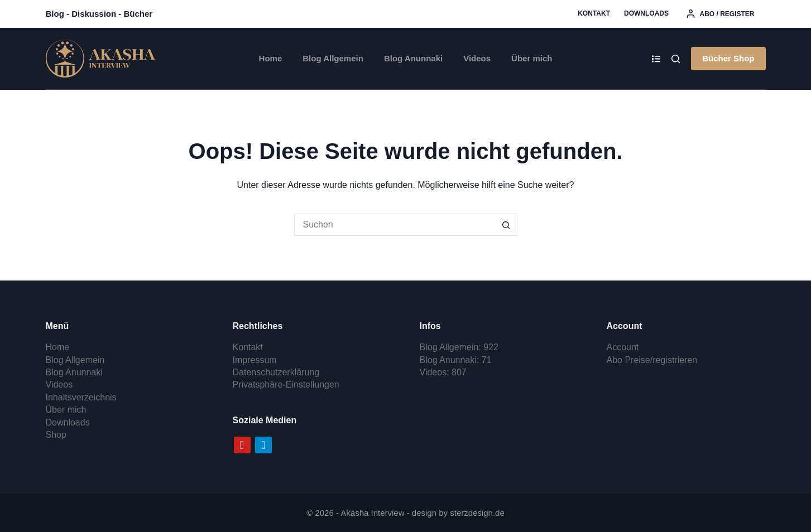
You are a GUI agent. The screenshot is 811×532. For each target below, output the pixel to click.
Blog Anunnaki (413, 58)
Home (271, 58)
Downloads (646, 13)
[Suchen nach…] (395, 225)
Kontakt (594, 13)
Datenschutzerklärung (276, 372)
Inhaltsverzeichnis (81, 397)
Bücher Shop (728, 58)
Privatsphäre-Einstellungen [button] (286, 385)
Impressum (255, 360)
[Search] (676, 59)
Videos (477, 58)
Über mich (532, 58)
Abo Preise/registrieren (652, 360)
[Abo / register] (720, 14)
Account (623, 347)
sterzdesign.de (477, 513)
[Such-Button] (506, 225)
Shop (56, 435)
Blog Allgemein (333, 58)
